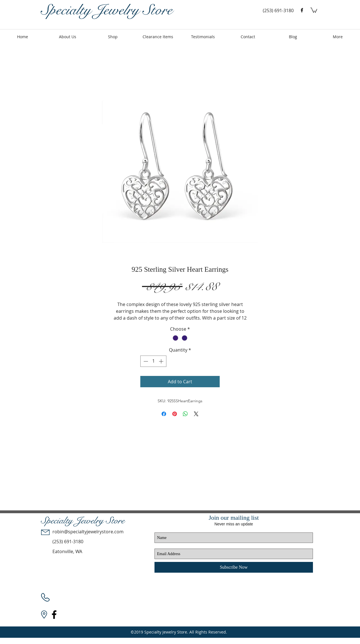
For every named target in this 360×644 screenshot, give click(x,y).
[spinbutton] (153, 361)
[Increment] (162, 361)
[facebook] (302, 10)
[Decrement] (145, 361)
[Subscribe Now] (234, 567)
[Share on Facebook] (164, 414)
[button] (314, 10)
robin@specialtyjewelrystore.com (88, 532)
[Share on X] (196, 414)
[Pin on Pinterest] (175, 414)
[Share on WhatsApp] (185, 414)
